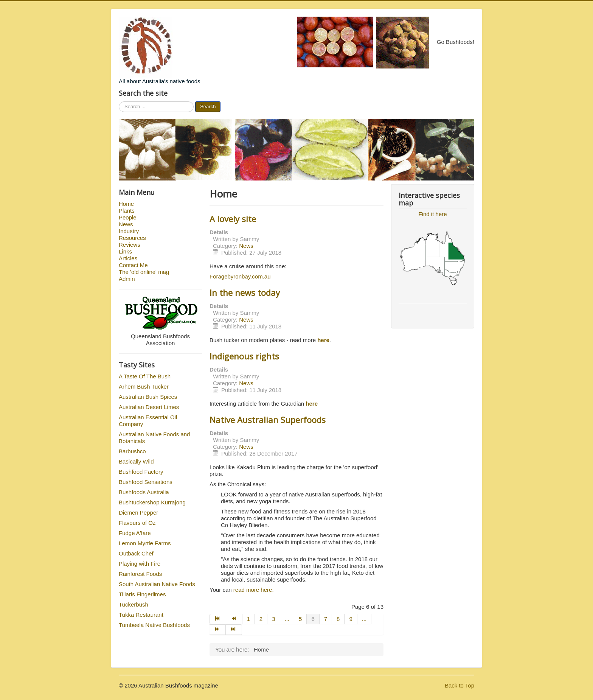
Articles (128, 258)
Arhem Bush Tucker (144, 387)
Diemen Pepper (138, 513)
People (128, 217)
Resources (132, 238)
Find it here (432, 214)
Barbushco (132, 451)
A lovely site (233, 219)
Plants (127, 211)
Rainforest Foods (140, 574)
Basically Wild (136, 461)
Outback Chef (136, 553)
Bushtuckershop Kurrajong (152, 502)
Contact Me (133, 265)
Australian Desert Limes (149, 407)
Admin (127, 279)
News (126, 224)
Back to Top (459, 685)
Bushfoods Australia (144, 492)
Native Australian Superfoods (268, 420)
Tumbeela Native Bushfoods (154, 625)
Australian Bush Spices (148, 397)
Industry (129, 231)
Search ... (119, 102)
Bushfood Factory (141, 472)
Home (126, 204)
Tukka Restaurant (141, 615)
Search (208, 107)
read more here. (254, 590)
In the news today (245, 292)
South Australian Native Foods (157, 584)
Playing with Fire (140, 564)
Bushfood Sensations (146, 482)
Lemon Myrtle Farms (145, 543)
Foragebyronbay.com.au (240, 276)
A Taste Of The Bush (145, 376)
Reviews (130, 245)
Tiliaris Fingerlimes (142, 594)
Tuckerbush (134, 604)
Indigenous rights (244, 356)
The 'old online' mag (144, 272)
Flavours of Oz (137, 523)
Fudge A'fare (135, 533)
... (287, 619)
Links (125, 251)
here (312, 404)
